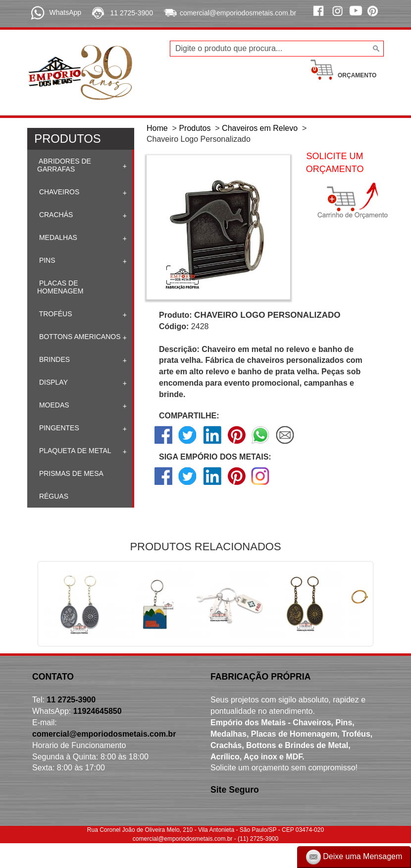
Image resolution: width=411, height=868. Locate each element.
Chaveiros (58, 192)
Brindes (53, 359)
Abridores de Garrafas (64, 165)
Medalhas (57, 237)
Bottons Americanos (79, 337)
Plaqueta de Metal (74, 451)
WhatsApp (65, 12)
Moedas (53, 405)
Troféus (55, 314)
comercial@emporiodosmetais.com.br (238, 13)
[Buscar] (375, 49)
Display (52, 382)
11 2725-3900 (132, 13)
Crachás (55, 215)
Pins (46, 260)
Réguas (53, 496)
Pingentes (58, 428)
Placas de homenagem (60, 287)
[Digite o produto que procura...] (277, 49)
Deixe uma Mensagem (354, 857)
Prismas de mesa (70, 473)
